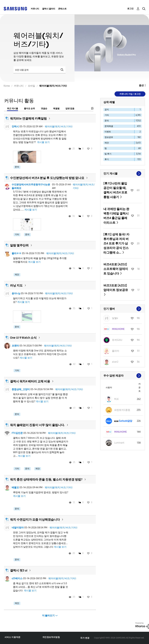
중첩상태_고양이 (21, 389)
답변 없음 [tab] (70, 109)
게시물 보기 (43, 142)
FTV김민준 (17, 433)
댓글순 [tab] (44, 109)
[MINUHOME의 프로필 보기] (118, 329)
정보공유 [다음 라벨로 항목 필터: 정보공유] (109, 137)
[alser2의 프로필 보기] (115, 362)
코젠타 (15, 346)
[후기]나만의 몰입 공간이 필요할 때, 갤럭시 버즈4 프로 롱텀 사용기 (115, 190)
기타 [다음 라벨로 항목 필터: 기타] (107, 115)
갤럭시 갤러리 (49, 9)
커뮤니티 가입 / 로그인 (130, 94)
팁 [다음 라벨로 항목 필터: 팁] (106, 148)
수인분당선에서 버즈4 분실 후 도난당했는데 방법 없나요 (47, 178)
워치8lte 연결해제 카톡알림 (28, 118)
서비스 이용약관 (12, 637)
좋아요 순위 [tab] (29, 109)
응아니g (16, 293)
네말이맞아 (18, 528)
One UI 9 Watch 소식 (23, 338)
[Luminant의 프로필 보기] (119, 443)
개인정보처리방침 (51, 637)
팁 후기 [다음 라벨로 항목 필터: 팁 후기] (108, 154)
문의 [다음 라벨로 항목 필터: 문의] (107, 121)
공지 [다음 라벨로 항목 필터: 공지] (107, 110)
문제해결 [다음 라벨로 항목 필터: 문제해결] (109, 126)
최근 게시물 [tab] (13, 109)
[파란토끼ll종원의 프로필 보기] (122, 410)
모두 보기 (123, 174)
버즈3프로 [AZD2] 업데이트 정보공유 (116, 288)
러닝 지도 (16, 285)
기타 (17, 234)
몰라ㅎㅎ (16, 253)
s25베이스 (17, 578)
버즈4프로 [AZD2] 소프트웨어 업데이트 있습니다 (116, 269)
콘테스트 (62, 9)
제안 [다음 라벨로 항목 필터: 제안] (107, 143)
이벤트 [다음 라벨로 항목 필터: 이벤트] (108, 132)
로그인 (130, 9)
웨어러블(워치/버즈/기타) (59, 126)
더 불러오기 (48, 616)
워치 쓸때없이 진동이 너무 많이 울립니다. (37, 425)
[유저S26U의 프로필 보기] (117, 340)
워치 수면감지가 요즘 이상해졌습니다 (35, 520)
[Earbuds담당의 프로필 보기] (126, 421)
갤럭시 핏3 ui (19, 570)
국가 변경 (85, 638)
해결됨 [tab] (56, 109)
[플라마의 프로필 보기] (116, 351)
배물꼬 (15, 487)
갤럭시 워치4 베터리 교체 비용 (30, 381)
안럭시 (15, 126)
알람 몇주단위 (19, 245)
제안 (17, 275)
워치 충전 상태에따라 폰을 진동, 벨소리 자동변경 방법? (46, 479)
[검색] (39, 70)
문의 (17, 167)
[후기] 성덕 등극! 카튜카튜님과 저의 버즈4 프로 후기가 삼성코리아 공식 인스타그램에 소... (116, 243)
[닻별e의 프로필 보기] (115, 318)
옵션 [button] (141, 85)
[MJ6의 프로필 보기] (116, 399)
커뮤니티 (35, 9)
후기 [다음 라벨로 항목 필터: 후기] (107, 159)
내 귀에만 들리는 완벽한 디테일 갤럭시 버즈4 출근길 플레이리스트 (116, 216)
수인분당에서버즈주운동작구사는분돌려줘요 (31, 186)
